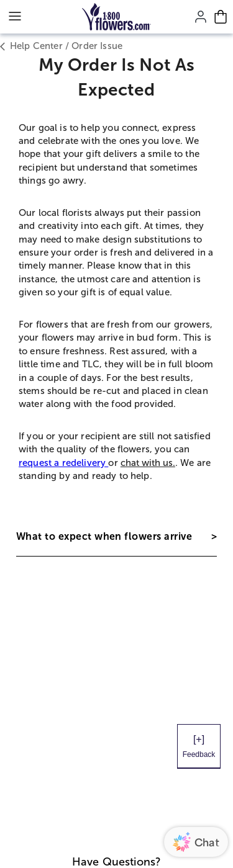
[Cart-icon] (221, 17)
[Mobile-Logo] (116, 17)
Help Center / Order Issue (61, 46)
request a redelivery (63, 463)
